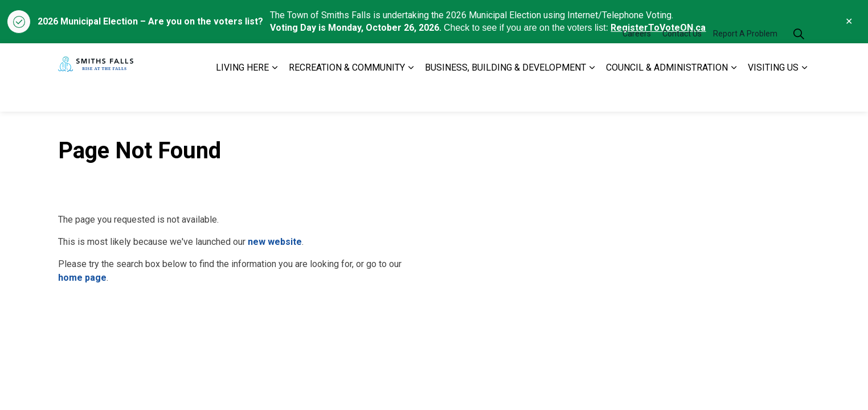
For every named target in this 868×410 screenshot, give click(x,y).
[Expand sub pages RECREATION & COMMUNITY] (411, 95)
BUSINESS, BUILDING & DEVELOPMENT (505, 94)
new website (275, 242)
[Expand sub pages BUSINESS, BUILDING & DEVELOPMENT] (592, 95)
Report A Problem (745, 60)
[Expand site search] (799, 60)
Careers (637, 60)
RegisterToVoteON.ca (658, 28)
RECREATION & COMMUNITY (347, 94)
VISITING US (773, 94)
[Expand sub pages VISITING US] (804, 95)
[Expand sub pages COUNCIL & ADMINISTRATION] (734, 95)
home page (82, 278)
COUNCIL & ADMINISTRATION (667, 94)
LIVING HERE (242, 94)
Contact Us (682, 60)
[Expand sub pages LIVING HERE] (275, 95)
